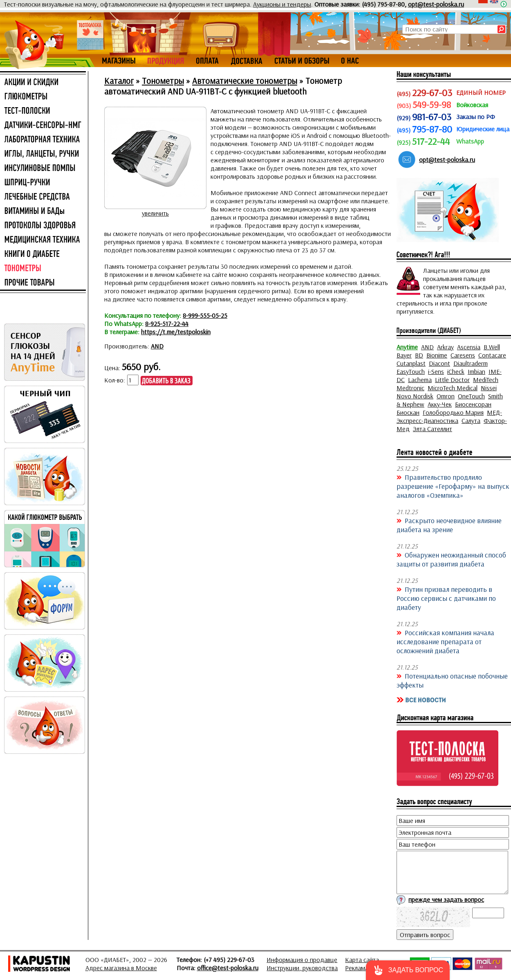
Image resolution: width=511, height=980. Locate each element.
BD (419, 355)
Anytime (407, 347)
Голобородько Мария (453, 412)
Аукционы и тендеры (282, 4)
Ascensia (469, 347)
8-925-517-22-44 (167, 324)
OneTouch (471, 396)
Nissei (489, 388)
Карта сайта (362, 960)
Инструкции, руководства (302, 968)
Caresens (463, 355)
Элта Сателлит (433, 429)
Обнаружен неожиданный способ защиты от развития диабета (451, 559)
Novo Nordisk (415, 396)
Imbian (476, 371)
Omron (446, 396)
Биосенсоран (473, 404)
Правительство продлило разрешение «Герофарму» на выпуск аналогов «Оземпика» (453, 486)
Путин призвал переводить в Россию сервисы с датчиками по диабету (446, 598)
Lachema (420, 380)
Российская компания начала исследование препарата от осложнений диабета (445, 641)
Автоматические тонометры (245, 81)
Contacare (492, 355)
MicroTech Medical (453, 388)
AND (157, 346)
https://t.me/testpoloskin (176, 332)
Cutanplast (411, 363)
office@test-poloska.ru (228, 968)
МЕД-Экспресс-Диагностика (449, 416)
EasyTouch (411, 371)
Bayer (404, 355)
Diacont (439, 363)
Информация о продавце (302, 960)
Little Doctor (452, 380)
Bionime (437, 355)
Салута (471, 420)
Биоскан (408, 412)
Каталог (119, 81)
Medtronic (410, 388)
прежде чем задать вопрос (446, 899)
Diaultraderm (471, 363)
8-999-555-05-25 (205, 315)
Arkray (445, 347)
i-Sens (436, 371)
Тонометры (163, 81)
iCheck (456, 371)
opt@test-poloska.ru (436, 4)
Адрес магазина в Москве (121, 968)
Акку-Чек (440, 404)
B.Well (492, 347)
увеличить (155, 213)
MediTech (486, 380)
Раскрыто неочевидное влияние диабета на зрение (449, 525)
